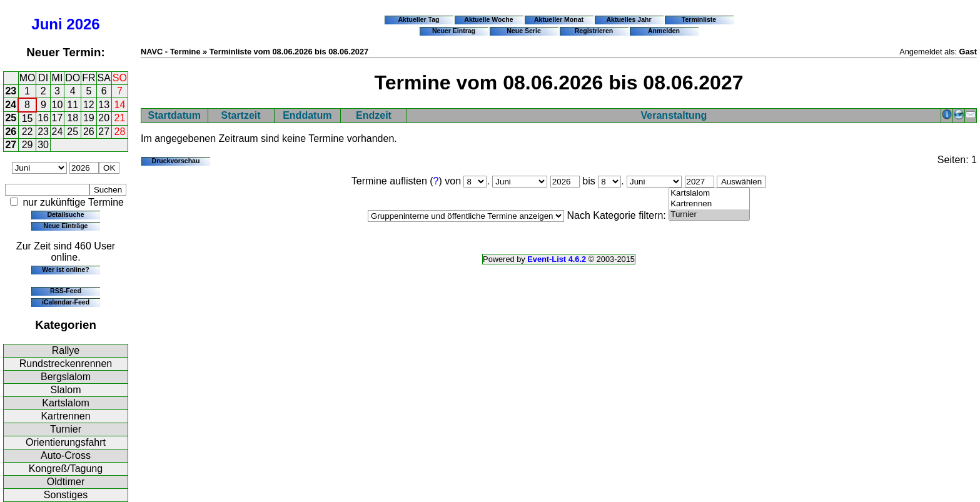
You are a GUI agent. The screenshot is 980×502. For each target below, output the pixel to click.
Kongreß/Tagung (66, 469)
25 (11, 118)
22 (28, 132)
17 (58, 118)
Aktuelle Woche (488, 19)
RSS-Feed (66, 291)
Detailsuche (65, 214)
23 (11, 91)
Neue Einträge (66, 226)
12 (89, 105)
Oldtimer (66, 482)
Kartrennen (65, 416)
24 (11, 105)
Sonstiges (66, 495)
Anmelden (664, 31)
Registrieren (594, 31)
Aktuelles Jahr (629, 19)
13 (104, 105)
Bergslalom (66, 377)
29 (28, 145)
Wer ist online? (65, 269)
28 (120, 132)
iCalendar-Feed (66, 302)
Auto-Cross (66, 455)
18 (73, 118)
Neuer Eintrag (454, 31)
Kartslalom (66, 403)
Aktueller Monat (559, 19)
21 (120, 118)
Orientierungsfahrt (66, 442)
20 (104, 118)
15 (28, 118)
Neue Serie (524, 31)
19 (89, 118)
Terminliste (699, 19)
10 (58, 105)
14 (120, 105)
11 (73, 105)
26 (11, 132)
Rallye (66, 350)
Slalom (66, 390)
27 (104, 132)
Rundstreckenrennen (66, 364)
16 (43, 118)
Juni (47, 24)
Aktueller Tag (418, 19)
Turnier (66, 429)
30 (43, 145)
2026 (83, 24)
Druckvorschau (176, 161)
